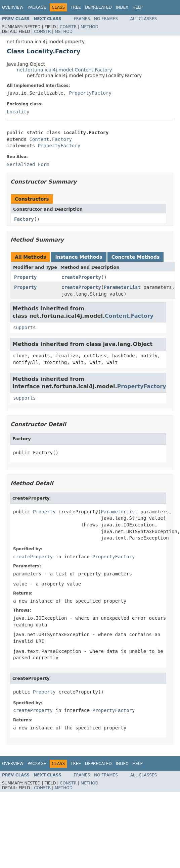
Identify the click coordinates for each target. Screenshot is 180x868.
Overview (13, 7)
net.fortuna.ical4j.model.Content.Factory (64, 70)
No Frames (106, 19)
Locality (18, 112)
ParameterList (122, 287)
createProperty (81, 277)
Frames (82, 19)
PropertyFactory (90, 93)
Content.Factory (50, 139)
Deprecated (98, 7)
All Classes (144, 19)
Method (89, 27)
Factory (24, 219)
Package (37, 7)
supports (24, 327)
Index (122, 7)
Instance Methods (79, 257)
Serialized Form (28, 164)
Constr (68, 27)
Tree (76, 7)
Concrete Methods (136, 257)
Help (138, 7)
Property (25, 277)
